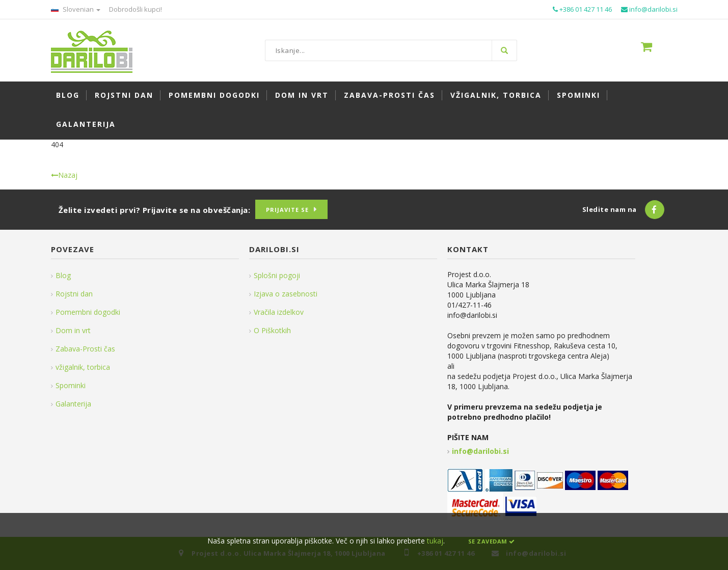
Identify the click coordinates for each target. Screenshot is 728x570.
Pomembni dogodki (88, 312)
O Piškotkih (272, 330)
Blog (63, 275)
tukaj (435, 541)
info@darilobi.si (480, 451)
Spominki (71, 385)
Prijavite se (287, 210)
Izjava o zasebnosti (286, 294)
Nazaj (64, 175)
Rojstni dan (74, 294)
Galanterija (73, 404)
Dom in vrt (73, 330)
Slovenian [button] (76, 9)
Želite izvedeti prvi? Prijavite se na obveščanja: (155, 210)
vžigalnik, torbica (83, 367)
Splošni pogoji (277, 275)
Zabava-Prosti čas (85, 349)
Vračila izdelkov (279, 312)
